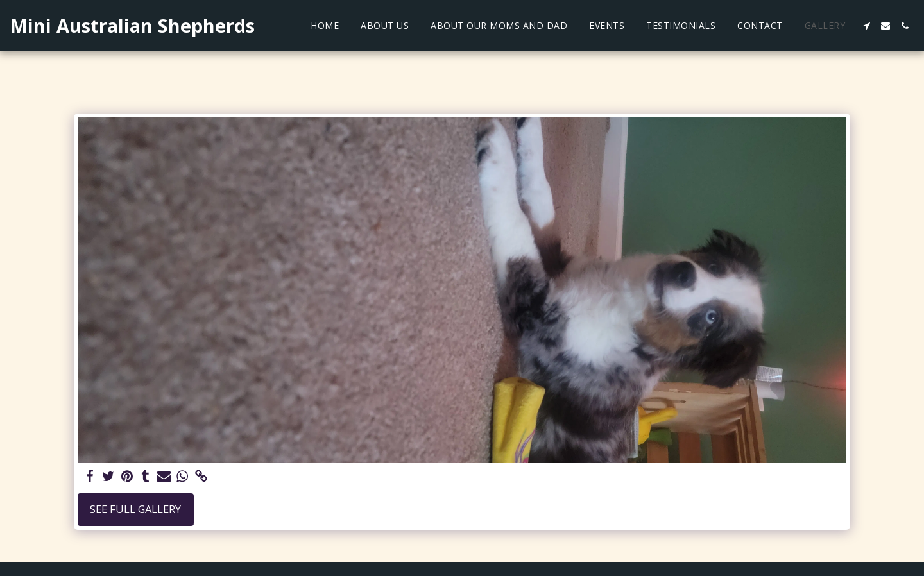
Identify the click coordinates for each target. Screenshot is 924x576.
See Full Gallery (135, 509)
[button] (866, 26)
